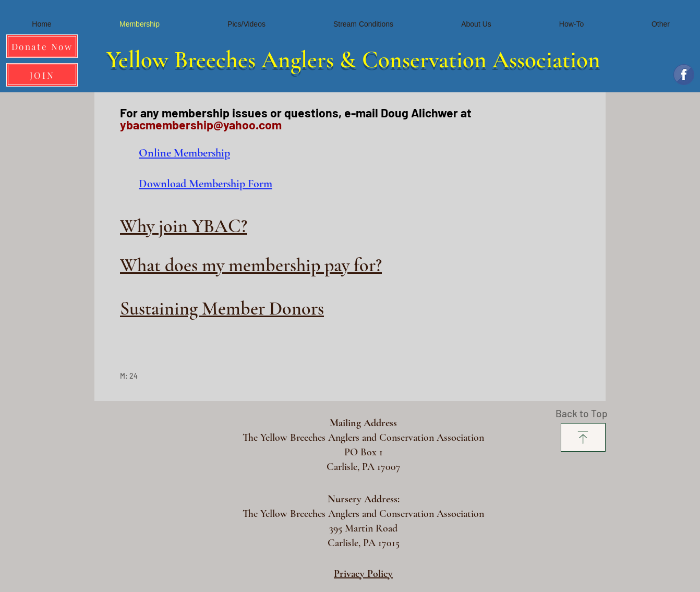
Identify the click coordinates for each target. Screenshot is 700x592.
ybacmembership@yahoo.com (201, 125)
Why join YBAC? (184, 226)
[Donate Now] (42, 46)
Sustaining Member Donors (222, 309)
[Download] (583, 437)
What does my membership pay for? (251, 265)
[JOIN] (42, 75)
